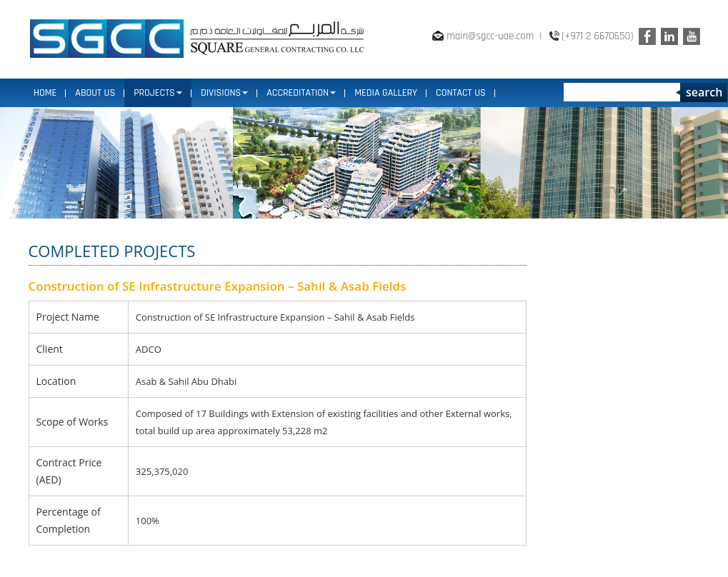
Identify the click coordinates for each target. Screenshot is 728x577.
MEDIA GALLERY (386, 93)
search (704, 92)
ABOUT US (95, 93)
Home (45, 93)
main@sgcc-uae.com (490, 36)
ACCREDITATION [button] (301, 93)
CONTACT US (461, 93)
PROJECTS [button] (158, 93)
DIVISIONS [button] (224, 93)
